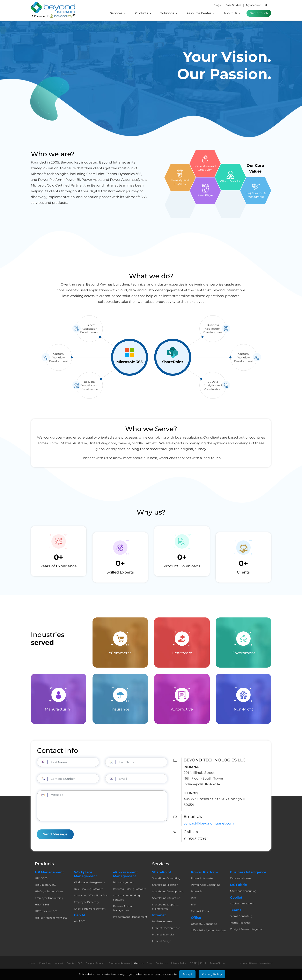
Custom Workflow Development (58, 338)
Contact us (161, 963)
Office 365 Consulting (204, 924)
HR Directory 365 (46, 885)
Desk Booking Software (89, 889)
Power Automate (202, 878)
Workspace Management (90, 882)
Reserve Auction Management (123, 908)
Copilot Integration (242, 903)
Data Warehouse (240, 878)
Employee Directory (86, 902)
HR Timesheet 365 (46, 911)
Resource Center (201, 13)
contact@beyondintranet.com (209, 823)
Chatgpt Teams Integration (247, 929)
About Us (232, 13)
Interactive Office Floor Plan (91, 895)
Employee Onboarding (49, 898)
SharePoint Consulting (166, 878)
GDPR (193, 963)
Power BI (197, 891)
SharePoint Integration (166, 898)
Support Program (96, 963)
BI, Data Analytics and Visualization (89, 366)
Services (118, 13)
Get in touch (259, 13)
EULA (203, 963)
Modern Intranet (162, 921)
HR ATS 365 (42, 905)
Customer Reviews (119, 963)
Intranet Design (162, 941)
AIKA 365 (80, 921)
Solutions (169, 13)
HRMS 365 (41, 878)
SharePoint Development (168, 891)
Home (31, 963)
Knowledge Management (90, 909)
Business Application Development (89, 310)
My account (253, 5)
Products (143, 13)
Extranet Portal (200, 911)
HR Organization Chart (49, 891)
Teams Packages (240, 923)
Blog (149, 963)
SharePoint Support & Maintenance (165, 907)
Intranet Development (166, 928)
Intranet (59, 963)
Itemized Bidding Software (130, 889)
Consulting (45, 963)
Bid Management (124, 882)
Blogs (217, 5)
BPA (194, 905)
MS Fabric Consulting (243, 891)
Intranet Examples (163, 935)
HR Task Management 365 (51, 918)
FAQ (80, 963)
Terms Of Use (217, 963)
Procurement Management (130, 917)
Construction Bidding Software (126, 898)
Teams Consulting (241, 916)
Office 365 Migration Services (209, 930)
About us (138, 963)
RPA (194, 898)
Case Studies (233, 5)
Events (70, 963)
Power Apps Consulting (206, 885)
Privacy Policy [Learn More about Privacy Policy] (212, 974)
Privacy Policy (179, 963)
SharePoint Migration (165, 885)
